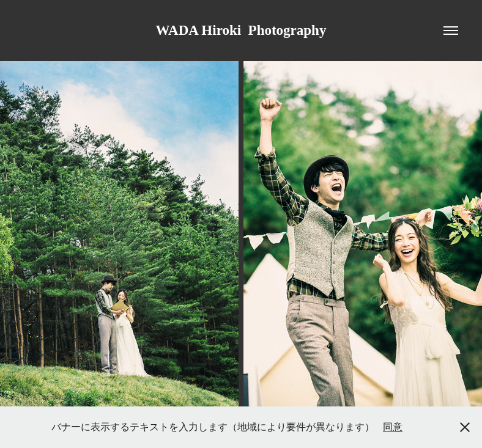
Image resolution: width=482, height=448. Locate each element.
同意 (393, 427)
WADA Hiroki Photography (241, 30)
